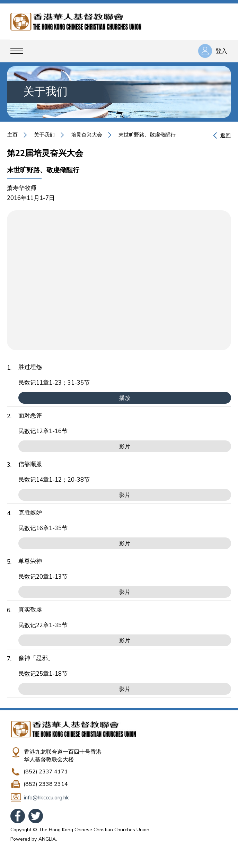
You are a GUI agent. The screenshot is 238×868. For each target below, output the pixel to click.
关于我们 (44, 135)
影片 (125, 447)
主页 (12, 135)
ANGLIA (47, 839)
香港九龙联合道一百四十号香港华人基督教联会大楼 (63, 756)
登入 (221, 51)
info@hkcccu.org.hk (46, 798)
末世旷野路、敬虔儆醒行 (147, 135)
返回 (226, 135)
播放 (125, 398)
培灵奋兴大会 (87, 135)
